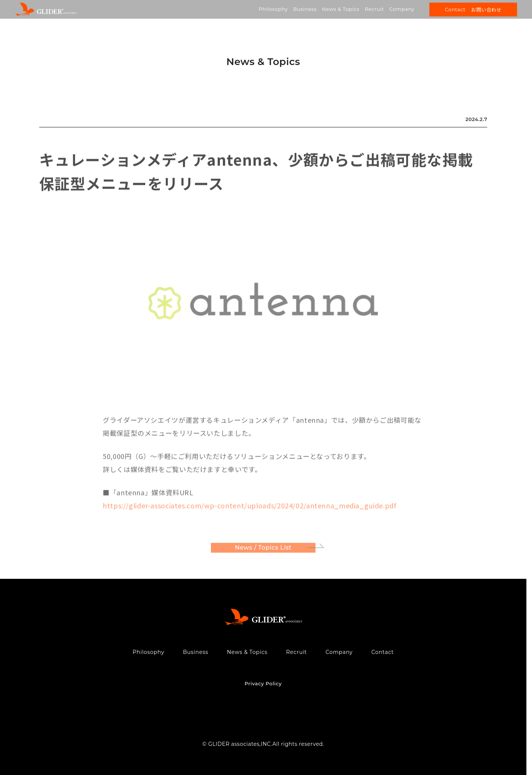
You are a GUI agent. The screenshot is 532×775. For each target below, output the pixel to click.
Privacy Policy (263, 683)
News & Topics (340, 9)
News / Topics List (263, 549)
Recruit (374, 9)
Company (402, 9)
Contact (383, 652)
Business (305, 9)
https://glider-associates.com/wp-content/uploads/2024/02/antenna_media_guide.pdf (249, 507)
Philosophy (273, 9)
